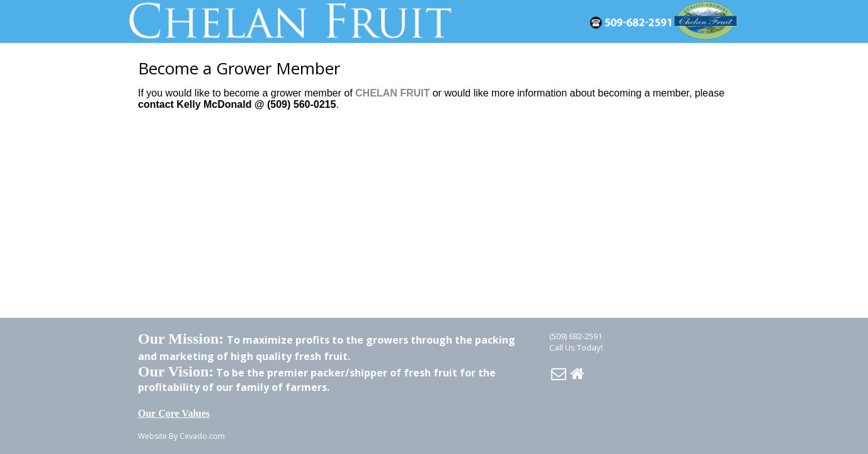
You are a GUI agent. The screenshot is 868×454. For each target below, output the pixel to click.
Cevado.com (202, 436)
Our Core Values (174, 413)
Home (578, 373)
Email (559, 373)
